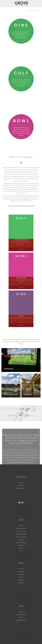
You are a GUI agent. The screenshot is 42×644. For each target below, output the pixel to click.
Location (21, 485)
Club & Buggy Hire (21, 528)
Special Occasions (21, 614)
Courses (21, 551)
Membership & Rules (21, 534)
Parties (21, 577)
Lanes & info (21, 571)
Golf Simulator (21, 545)
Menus (21, 617)
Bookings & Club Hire (21, 537)
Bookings (21, 583)
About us (21, 483)
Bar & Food (21, 574)
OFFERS (21, 526)
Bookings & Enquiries (21, 620)
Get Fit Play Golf (21, 531)
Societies (21, 548)
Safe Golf (21, 540)
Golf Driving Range (21, 542)
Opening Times (21, 488)
